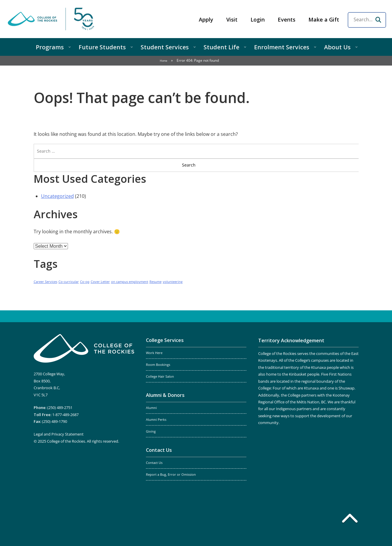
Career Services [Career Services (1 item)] (45, 282)
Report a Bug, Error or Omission (171, 475)
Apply (206, 19)
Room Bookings (158, 365)
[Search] (378, 20)
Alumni (151, 408)
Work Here (154, 353)
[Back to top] (350, 519)
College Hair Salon (160, 377)
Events (287, 19)
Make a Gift (324, 19)
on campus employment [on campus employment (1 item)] (130, 282)
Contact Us (159, 450)
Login (258, 19)
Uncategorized (57, 196)
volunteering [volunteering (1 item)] (173, 282)
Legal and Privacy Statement (59, 434)
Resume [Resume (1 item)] (156, 282)
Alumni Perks (156, 420)
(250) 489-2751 (60, 408)
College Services (165, 340)
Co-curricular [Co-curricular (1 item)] (69, 282)
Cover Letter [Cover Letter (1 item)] (100, 282)
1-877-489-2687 (65, 415)
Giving (151, 431)
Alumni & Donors (165, 395)
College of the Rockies (52, 19)
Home (164, 61)
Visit (232, 19)
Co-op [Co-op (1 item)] (85, 282)
